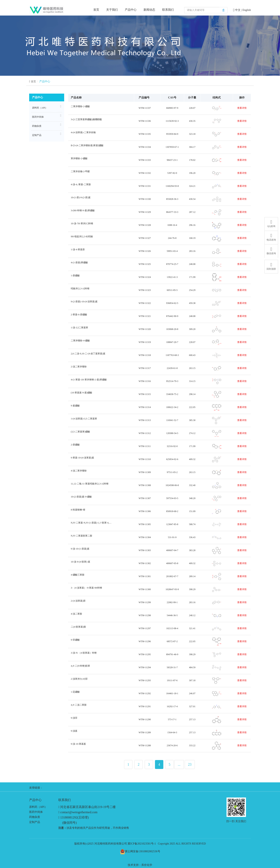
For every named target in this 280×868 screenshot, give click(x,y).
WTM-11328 (145, 225)
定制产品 (47, 135)
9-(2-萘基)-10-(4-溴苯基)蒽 (84, 303)
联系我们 (168, 10)
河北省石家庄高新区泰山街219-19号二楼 (88, 807)
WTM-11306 (145, 511)
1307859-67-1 (172, 147)
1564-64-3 (172, 732)
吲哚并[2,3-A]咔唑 (80, 290)
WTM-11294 (145, 667)
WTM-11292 (145, 693)
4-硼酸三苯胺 (77, 576)
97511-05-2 (172, 472)
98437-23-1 (172, 160)
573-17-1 (172, 719)
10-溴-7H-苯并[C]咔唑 (81, 225)
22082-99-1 (172, 602)
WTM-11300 (145, 589)
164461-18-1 (172, 693)
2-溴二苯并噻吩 (78, 368)
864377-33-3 (172, 212)
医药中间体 (47, 116)
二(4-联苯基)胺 (78, 628)
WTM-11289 (145, 732)
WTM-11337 (145, 108)
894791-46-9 (172, 654)
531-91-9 (172, 537)
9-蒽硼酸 (75, 407)
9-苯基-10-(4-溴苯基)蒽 (82, 459)
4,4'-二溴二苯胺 (78, 707)
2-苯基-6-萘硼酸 (78, 316)
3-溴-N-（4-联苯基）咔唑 (83, 654)
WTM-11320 (145, 329)
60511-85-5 (172, 290)
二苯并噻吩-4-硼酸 (80, 342)
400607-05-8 (172, 563)
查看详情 (242, 108)
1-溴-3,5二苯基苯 (79, 329)
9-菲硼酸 (75, 641)
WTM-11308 (145, 485)
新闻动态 (149, 10)
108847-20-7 (172, 342)
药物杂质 (47, 125)
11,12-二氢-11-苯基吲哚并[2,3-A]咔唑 (89, 485)
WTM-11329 (145, 212)
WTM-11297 (145, 628)
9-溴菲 (74, 720)
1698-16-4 (172, 225)
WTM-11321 (145, 316)
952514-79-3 (172, 381)
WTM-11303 (145, 550)
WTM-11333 (145, 160)
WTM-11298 (145, 615)
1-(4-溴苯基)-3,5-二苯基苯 (83, 420)
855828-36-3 (172, 199)
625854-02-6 (172, 459)
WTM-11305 (145, 524)
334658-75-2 (172, 394)
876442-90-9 (172, 316)
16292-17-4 (172, 706)
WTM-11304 (145, 537)
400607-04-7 (172, 550)
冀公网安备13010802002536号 (143, 851)
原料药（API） (47, 107)
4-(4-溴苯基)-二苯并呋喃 (83, 134)
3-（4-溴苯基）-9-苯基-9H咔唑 (86, 589)
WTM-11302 (145, 563)
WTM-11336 (145, 121)
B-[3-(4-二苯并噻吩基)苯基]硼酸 (87, 147)
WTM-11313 (145, 420)
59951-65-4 (172, 251)
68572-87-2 (172, 641)
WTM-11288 (145, 745)
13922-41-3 (172, 277)
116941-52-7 (172, 420)
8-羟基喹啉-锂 (77, 511)
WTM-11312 (145, 433)
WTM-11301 (145, 576)
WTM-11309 (145, 472)
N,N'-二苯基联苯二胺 (81, 537)
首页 (96, 9)
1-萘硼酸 (75, 277)
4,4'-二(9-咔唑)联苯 (80, 668)
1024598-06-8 (172, 485)
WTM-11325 (145, 264)
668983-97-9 (172, 108)
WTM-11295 (145, 654)
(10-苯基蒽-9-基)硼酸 (81, 394)
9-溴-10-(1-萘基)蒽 (80, 550)
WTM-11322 (145, 303)
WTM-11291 (145, 706)
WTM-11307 (145, 498)
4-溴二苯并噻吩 (78, 472)
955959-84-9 (172, 134)
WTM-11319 (145, 342)
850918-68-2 (172, 511)
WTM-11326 (145, 251)
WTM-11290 (145, 719)
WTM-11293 (145, 680)
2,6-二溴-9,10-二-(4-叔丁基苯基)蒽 (88, 355)
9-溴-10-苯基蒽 (78, 746)
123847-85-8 (172, 524)
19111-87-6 (172, 680)
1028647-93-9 (172, 589)
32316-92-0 (172, 446)
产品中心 (131, 10)
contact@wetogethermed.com (79, 812)
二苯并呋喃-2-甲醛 (80, 173)
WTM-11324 (145, 277)
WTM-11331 (145, 186)
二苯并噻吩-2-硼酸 (80, 108)
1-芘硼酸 (75, 694)
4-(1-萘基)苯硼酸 (79, 264)
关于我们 (112, 10)
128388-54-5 (172, 433)
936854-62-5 (172, 303)
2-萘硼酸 (75, 446)
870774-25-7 (172, 264)
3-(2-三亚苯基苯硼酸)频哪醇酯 (86, 121)
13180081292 (69, 817)
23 (190, 765)
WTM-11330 (145, 199)
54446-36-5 (172, 615)
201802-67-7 (172, 576)
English (247, 10)
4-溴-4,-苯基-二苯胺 (80, 186)
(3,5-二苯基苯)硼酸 (80, 433)
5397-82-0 (172, 173)
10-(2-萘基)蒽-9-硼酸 (81, 498)
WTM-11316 (145, 381)
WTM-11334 (145, 147)
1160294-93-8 (172, 186)
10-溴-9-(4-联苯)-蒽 (80, 563)
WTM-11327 (145, 238)
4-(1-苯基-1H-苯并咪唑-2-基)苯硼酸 (88, 381)
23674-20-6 (172, 745)
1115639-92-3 (172, 121)
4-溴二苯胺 (76, 615)
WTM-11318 (145, 355)
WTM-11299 (145, 602)
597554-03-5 (172, 498)
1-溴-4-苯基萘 (77, 251)
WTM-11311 (145, 446)
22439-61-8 (172, 368)
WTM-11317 (145, 368)
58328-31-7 (172, 667)
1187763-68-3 (172, 355)
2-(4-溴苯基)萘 (78, 602)
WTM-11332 (145, 173)
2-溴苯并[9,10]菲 (79, 681)
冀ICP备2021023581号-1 (142, 844)
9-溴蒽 (74, 733)
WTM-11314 (145, 407)
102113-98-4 (172, 628)
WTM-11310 (145, 459)
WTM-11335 (145, 134)
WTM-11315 (145, 394)
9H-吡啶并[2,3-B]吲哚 (81, 238)
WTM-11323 (145, 290)
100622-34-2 (172, 407)
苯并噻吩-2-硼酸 (79, 160)
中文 (238, 10)
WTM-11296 (145, 641)
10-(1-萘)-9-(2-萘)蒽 (80, 199)
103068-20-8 (172, 329)
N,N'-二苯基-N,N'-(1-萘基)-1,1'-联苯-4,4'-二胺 (91, 524)
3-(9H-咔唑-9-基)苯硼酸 (82, 212)
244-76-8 (172, 238)
